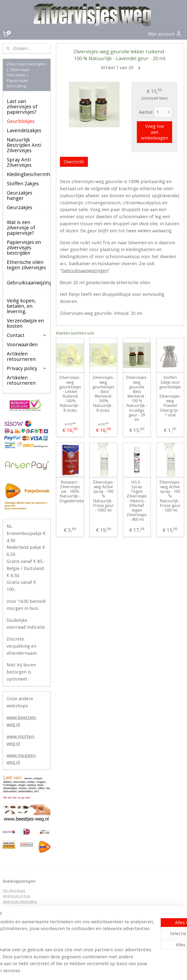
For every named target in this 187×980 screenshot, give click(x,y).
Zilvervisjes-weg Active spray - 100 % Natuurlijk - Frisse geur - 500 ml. (170, 496)
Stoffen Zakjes (23, 183)
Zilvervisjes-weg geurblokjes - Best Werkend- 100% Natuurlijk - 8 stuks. (103, 394)
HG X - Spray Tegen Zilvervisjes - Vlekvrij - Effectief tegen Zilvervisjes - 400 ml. (137, 501)
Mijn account (165, 34)
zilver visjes (12, 934)
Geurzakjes (20, 207)
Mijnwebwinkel (94, 971)
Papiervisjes (12, 912)
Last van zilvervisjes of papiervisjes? (22, 107)
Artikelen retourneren (21, 356)
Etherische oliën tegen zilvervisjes (26, 265)
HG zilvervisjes (14, 891)
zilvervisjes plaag (16, 907)
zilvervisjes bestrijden (19, 923)
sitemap (124, 963)
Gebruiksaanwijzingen (85, 271)
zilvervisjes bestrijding (20, 901)
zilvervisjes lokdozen (19, 929)
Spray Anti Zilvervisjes (19, 162)
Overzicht (74, 162)
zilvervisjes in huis (17, 896)
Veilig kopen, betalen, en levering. (21, 306)
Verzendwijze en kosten (25, 323)
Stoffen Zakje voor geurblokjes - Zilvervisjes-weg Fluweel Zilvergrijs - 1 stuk (170, 397)
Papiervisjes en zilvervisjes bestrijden (24, 247)
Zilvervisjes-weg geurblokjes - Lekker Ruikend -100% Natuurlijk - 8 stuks (70, 394)
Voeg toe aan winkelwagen (154, 132)
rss (134, 963)
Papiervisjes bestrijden (20, 918)
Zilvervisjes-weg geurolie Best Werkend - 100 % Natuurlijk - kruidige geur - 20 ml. (137, 399)
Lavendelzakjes (24, 130)
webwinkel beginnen (152, 963)
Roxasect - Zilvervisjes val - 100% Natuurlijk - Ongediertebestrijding (70, 492)
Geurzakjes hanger (20, 195)
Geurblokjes (21, 121)
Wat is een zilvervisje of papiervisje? (21, 228)
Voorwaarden (22, 344)
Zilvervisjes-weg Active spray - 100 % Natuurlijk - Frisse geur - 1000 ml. (104, 496)
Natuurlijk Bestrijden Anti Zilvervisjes (24, 145)
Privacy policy (27, 368)
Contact (27, 335)
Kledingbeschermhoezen (29, 174)
